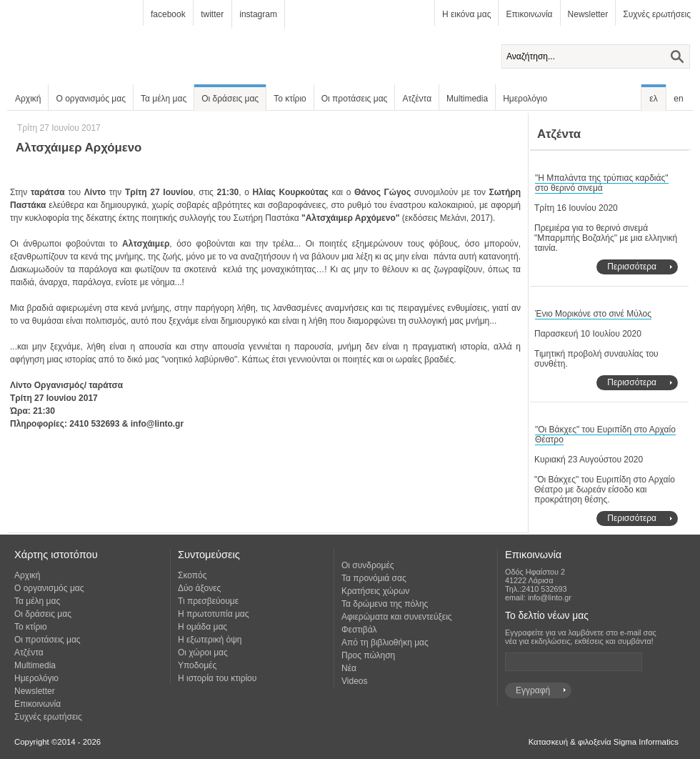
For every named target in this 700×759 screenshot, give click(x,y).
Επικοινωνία (529, 14)
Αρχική (28, 99)
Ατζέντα (417, 99)
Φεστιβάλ (359, 630)
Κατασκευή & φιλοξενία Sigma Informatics (604, 742)
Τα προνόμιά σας (374, 578)
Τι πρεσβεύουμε (208, 601)
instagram (258, 14)
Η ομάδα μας (202, 627)
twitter (212, 14)
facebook (168, 14)
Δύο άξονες (199, 588)
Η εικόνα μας (466, 14)
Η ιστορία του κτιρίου (217, 678)
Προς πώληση (368, 655)
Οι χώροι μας (203, 653)
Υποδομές (197, 665)
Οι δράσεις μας (230, 99)
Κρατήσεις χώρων (375, 591)
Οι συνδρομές (368, 565)
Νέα (349, 668)
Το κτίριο (290, 99)
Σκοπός (192, 575)
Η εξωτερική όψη (210, 640)
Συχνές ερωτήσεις (657, 14)
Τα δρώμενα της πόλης (385, 604)
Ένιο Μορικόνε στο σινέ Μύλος (593, 314)
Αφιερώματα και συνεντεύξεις (397, 617)
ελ (653, 99)
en (678, 99)
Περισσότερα (632, 267)
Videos (354, 681)
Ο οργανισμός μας (91, 99)
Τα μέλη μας (164, 99)
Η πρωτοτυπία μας (214, 614)
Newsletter (588, 14)
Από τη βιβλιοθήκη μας (385, 643)
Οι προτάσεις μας (355, 99)
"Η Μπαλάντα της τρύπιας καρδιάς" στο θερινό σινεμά (602, 183)
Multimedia (467, 99)
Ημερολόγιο (525, 99)
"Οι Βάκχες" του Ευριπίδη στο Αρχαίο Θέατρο (605, 435)
